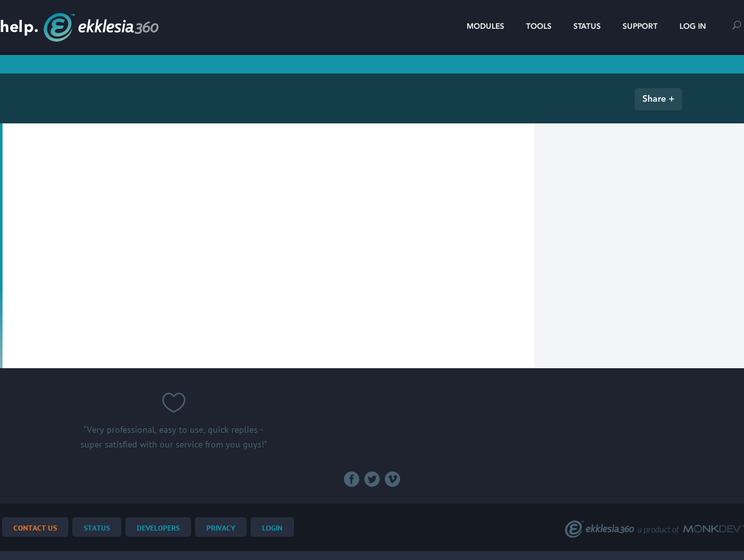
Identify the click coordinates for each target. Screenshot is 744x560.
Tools (539, 26)
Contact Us (35, 528)
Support (640, 26)
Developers (158, 528)
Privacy (221, 528)
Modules (485, 26)
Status (587, 26)
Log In (693, 26)
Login (272, 528)
